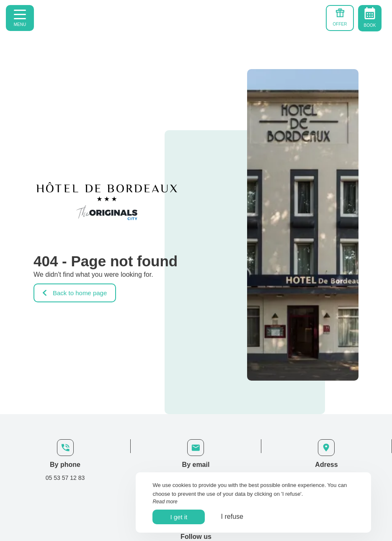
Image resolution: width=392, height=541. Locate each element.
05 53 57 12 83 (65, 478)
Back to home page (75, 293)
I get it (179, 517)
